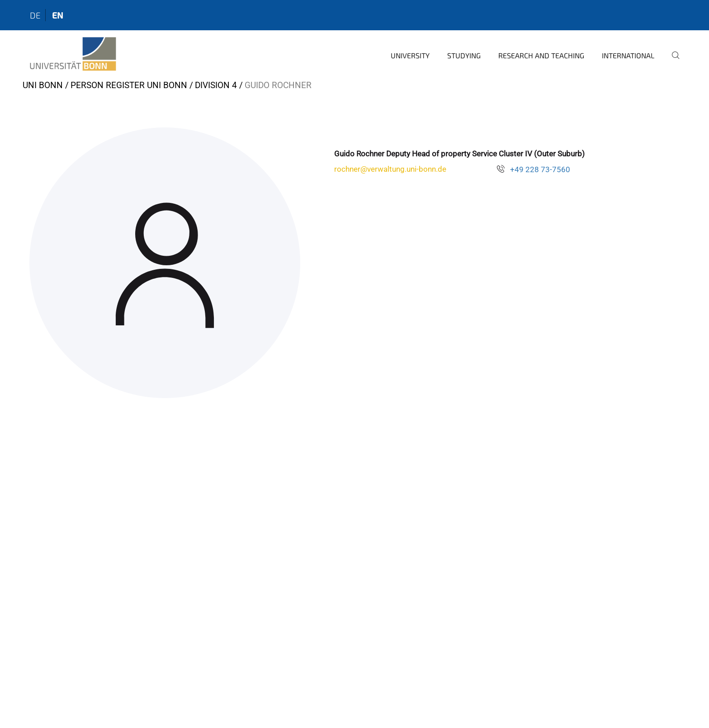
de (35, 15)
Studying (464, 55)
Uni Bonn (43, 85)
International (628, 55)
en (58, 15)
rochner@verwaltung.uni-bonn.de (390, 169)
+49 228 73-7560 (540, 169)
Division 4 (216, 85)
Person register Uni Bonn (129, 85)
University (410, 55)
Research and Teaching (541, 55)
